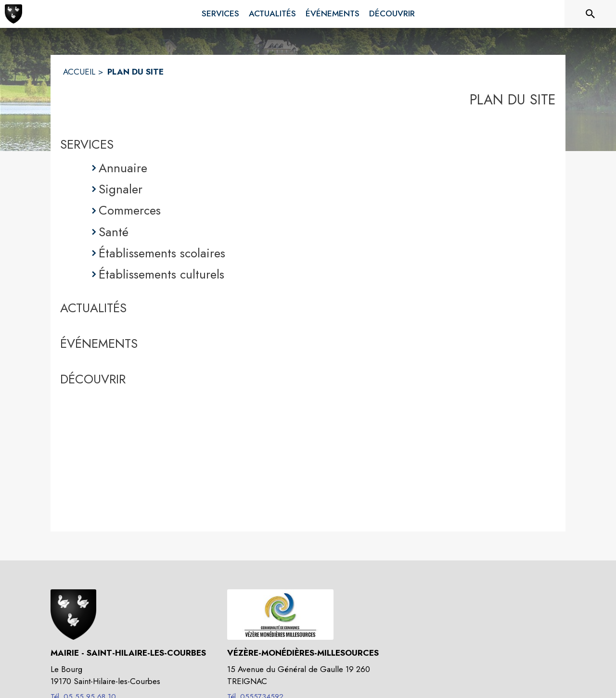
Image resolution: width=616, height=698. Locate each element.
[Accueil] (13, 14)
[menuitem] (220, 12)
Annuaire (123, 168)
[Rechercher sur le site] (590, 14)
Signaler (121, 189)
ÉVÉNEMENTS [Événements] (99, 343)
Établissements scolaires (162, 253)
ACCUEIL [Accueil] (79, 72)
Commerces (130, 210)
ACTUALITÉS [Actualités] (93, 308)
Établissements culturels (161, 274)
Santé (114, 232)
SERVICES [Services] (87, 144)
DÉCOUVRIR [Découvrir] (93, 379)
